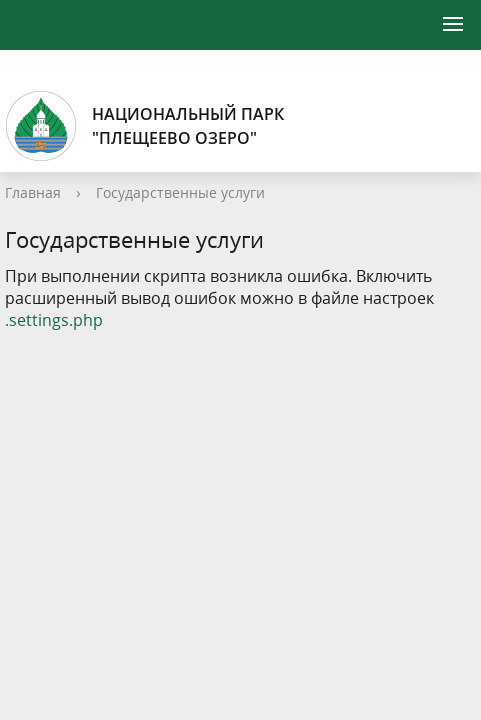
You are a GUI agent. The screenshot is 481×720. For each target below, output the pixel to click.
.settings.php (54, 320)
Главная (33, 192)
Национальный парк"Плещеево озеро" (144, 126)
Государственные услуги (180, 192)
